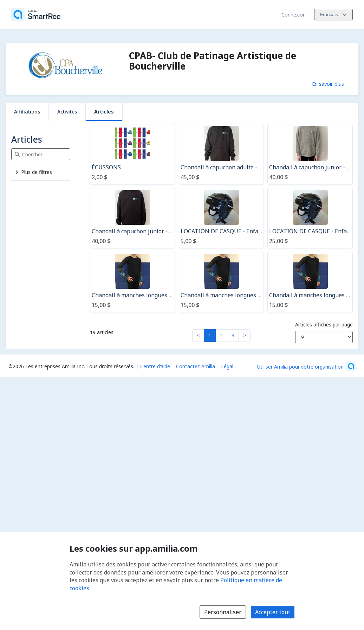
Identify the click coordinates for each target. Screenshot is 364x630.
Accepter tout (273, 612)
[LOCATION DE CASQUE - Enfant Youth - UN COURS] (222, 218)
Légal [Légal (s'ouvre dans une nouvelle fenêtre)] (227, 366)
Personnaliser (223, 612)
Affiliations (27, 112)
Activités (67, 112)
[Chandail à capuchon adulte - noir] (222, 154)
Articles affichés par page (324, 324)
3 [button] (233, 335)
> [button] (245, 335)
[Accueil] (36, 14)
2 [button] (221, 335)
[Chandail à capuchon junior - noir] (133, 218)
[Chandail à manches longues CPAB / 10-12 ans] (133, 282)
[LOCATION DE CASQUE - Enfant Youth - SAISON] (310, 218)
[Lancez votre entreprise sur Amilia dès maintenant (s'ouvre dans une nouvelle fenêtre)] (306, 366)
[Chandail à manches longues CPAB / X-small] (310, 282)
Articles (104, 112)
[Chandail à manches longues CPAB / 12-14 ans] (222, 282)
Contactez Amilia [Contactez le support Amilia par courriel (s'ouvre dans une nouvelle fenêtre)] (196, 366)
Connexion (294, 15)
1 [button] (210, 335)
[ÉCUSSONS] (133, 154)
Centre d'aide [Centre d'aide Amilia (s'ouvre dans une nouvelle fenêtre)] (155, 366)
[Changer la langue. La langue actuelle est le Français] (333, 15)
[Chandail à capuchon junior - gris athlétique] (310, 154)
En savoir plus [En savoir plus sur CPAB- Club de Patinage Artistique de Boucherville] (328, 84)
